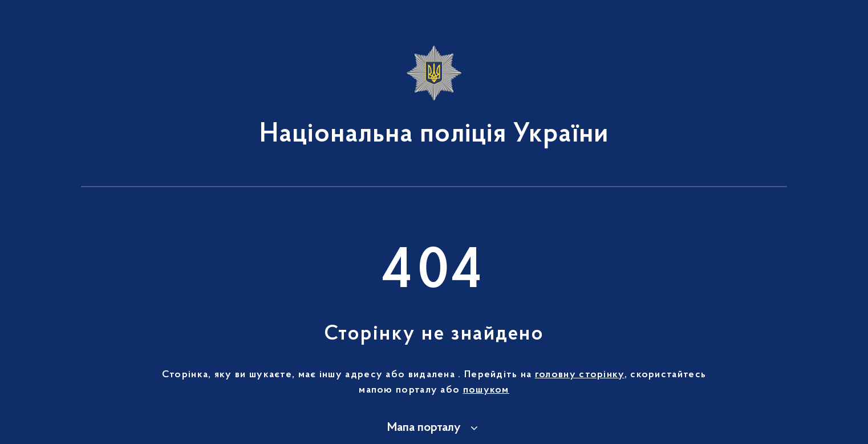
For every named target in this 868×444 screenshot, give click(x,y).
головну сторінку (580, 375)
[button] (434, 428)
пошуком (486, 390)
